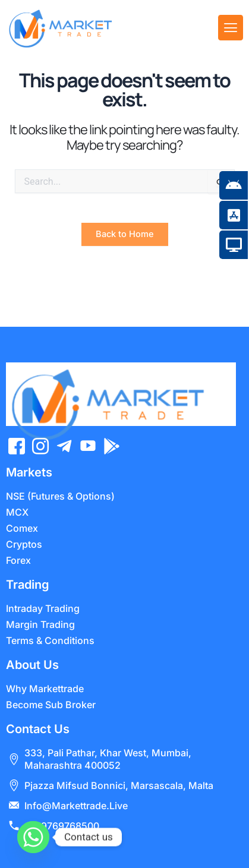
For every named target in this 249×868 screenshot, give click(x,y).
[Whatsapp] (33, 837)
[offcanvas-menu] (231, 28)
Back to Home (125, 252)
